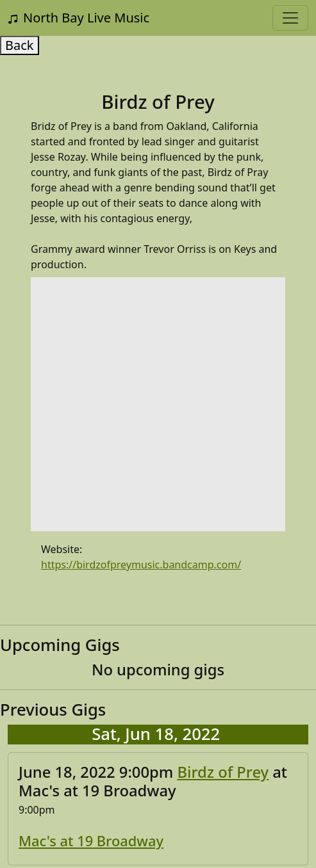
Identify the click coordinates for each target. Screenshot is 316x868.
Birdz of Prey (223, 772)
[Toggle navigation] (290, 18)
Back (20, 45)
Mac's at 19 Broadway (91, 841)
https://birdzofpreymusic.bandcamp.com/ (141, 565)
